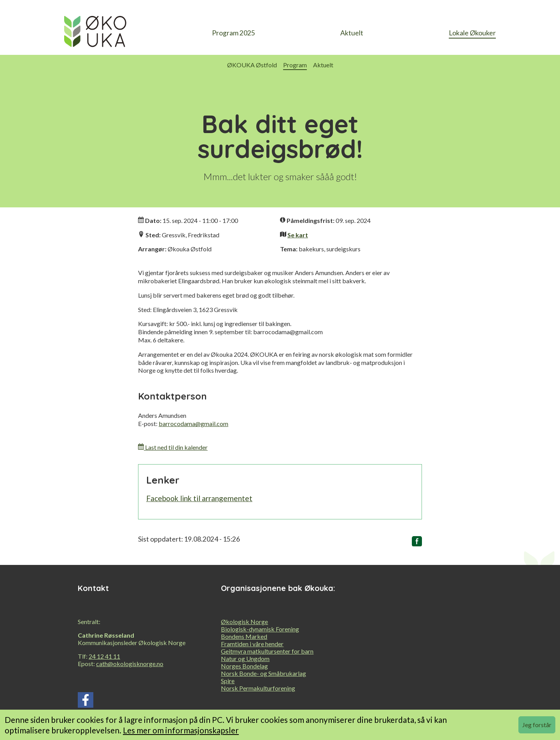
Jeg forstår (537, 725)
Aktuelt (352, 33)
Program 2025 (234, 33)
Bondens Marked (244, 636)
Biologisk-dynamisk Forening (260, 629)
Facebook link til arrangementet (199, 498)
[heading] (95, 33)
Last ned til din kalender (173, 447)
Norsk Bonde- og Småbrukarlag (263, 673)
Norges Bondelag (244, 666)
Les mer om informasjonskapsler (181, 730)
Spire (228, 681)
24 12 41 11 (104, 656)
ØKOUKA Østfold (252, 65)
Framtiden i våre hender (252, 644)
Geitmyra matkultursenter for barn (267, 651)
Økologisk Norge (244, 622)
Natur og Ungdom (245, 658)
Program (295, 65)
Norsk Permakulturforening (258, 688)
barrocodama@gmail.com (193, 423)
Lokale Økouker (472, 33)
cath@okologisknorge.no (130, 664)
